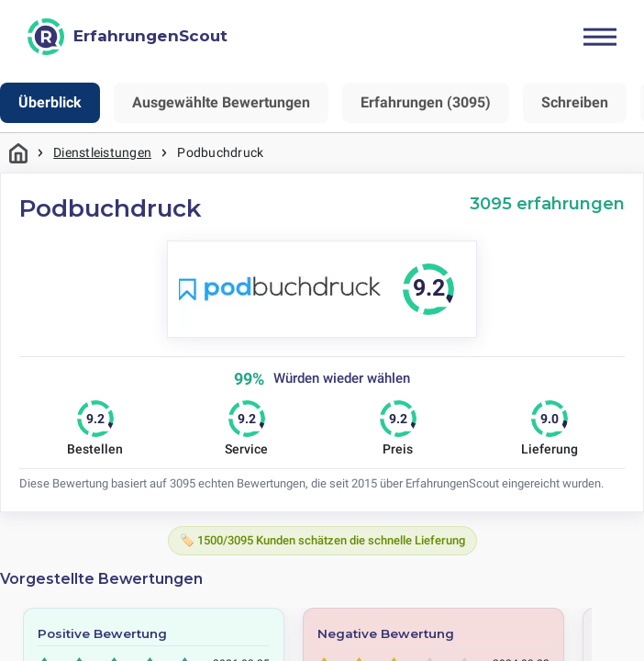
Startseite (18, 153)
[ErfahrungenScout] (128, 37)
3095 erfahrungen (547, 203)
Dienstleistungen (102, 152)
